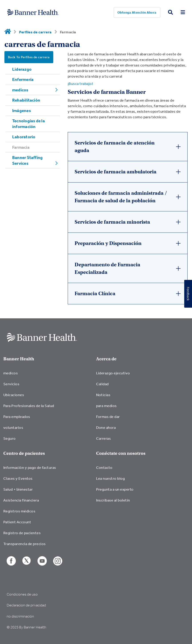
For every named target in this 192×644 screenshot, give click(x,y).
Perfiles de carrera (35, 32)
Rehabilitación (26, 100)
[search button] (170, 13)
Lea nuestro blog (111, 478)
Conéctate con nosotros (121, 453)
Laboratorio (24, 137)
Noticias (103, 395)
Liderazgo (22, 69)
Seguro (10, 438)
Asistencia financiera (21, 500)
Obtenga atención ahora (137, 12)
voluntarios (13, 427)
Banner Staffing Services (27, 160)
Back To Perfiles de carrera (29, 57)
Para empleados (17, 416)
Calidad (102, 384)
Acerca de (106, 359)
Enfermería (23, 79)
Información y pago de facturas (30, 467)
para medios (106, 406)
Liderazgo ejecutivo (113, 373)
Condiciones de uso (22, 594)
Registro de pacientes (22, 533)
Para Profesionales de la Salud (29, 406)
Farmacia (21, 147)
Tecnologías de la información (29, 124)
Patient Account (17, 522)
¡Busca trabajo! (80, 83)
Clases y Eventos (18, 478)
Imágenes (22, 110)
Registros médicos (19, 511)
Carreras (104, 438)
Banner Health (19, 359)
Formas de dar (108, 416)
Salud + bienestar (18, 489)
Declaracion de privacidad (26, 605)
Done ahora (106, 427)
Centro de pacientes (24, 453)
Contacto (104, 467)
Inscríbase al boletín (113, 500)
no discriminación (20, 616)
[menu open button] (183, 13)
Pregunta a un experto (115, 489)
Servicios (11, 384)
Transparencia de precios (25, 544)
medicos (20, 90)
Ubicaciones (14, 395)
